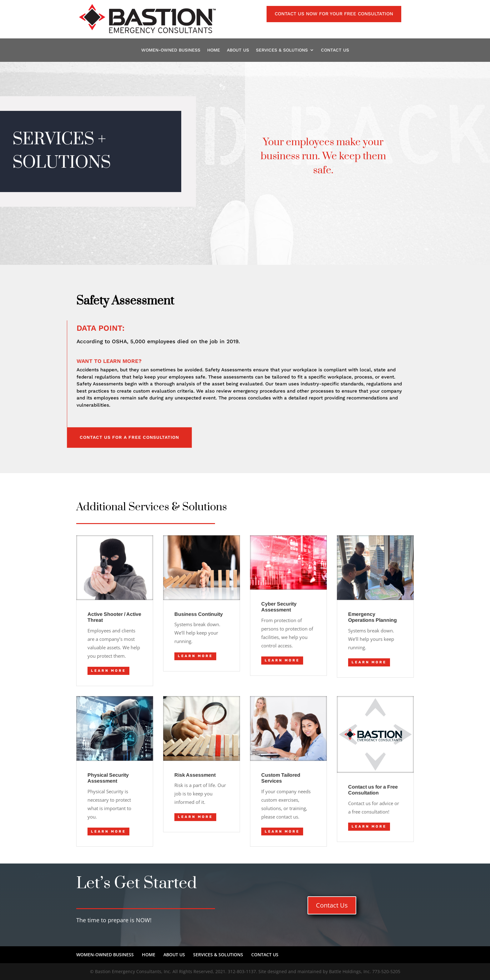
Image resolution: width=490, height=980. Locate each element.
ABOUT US (238, 51)
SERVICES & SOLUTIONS (282, 51)
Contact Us (332, 905)
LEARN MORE (108, 671)
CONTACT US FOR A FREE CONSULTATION (129, 437)
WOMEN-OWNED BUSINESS (171, 51)
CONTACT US (335, 51)
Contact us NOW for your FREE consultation (334, 14)
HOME (214, 51)
